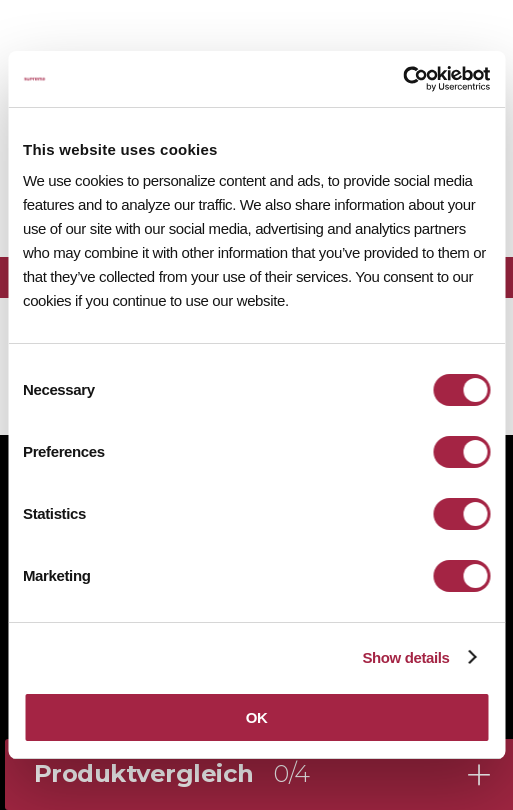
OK (257, 717)
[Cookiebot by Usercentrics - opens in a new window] (402, 79)
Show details (405, 657)
